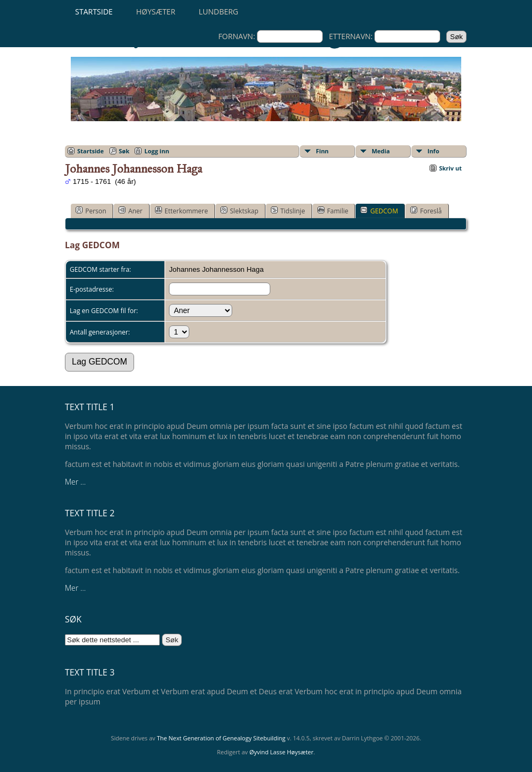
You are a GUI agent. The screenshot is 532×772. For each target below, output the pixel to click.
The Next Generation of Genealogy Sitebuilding (221, 738)
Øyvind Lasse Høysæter (282, 752)
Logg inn (157, 151)
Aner (131, 211)
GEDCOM (379, 211)
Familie (333, 211)
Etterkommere (182, 211)
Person (91, 211)
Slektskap (239, 211)
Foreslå (426, 211)
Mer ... (75, 482)
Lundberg (218, 12)
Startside (94, 12)
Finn (322, 151)
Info (433, 151)
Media (381, 151)
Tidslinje (288, 211)
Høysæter (156, 12)
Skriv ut (450, 168)
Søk (124, 151)
